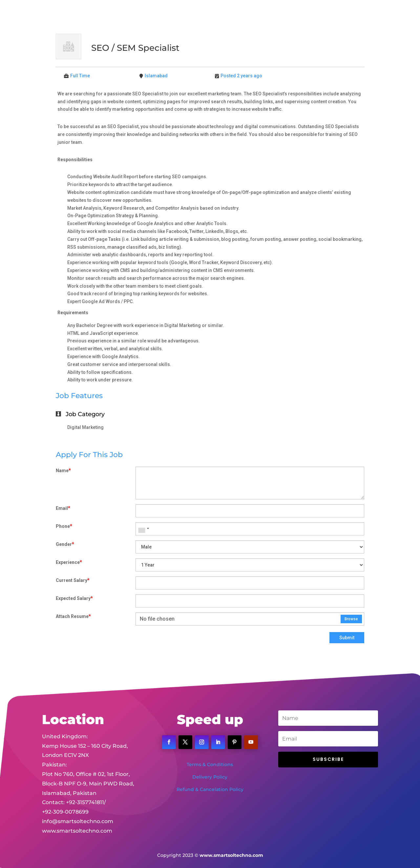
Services (225, 13)
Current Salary (73, 580)
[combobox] (143, 529)
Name (63, 470)
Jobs (285, 13)
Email (63, 508)
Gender (65, 544)
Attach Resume (73, 616)
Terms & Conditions (210, 764)
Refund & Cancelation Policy (210, 789)
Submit (347, 638)
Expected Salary (74, 598)
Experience (69, 562)
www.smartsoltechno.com (77, 810)
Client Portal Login (356, 13)
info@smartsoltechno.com (78, 800)
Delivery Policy (210, 777)
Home (169, 13)
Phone (64, 526)
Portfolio (261, 13)
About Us (196, 13)
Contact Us (312, 13)
